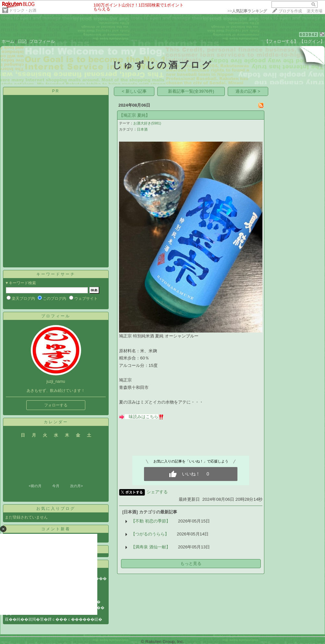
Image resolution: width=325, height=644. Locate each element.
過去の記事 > (248, 91)
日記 (22, 41)
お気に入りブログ (56, 509)
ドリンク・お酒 (23, 10)
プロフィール (42, 41)
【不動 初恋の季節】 (151, 521)
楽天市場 (315, 11)
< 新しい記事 (134, 91)
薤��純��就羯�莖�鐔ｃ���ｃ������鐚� (54, 619)
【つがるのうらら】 (150, 534)
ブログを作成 (290, 11)
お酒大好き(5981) (147, 123)
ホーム (8, 41)
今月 (56, 486)
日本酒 (142, 129)
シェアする (157, 492)
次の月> (76, 486)
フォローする (56, 405)
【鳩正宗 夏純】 (134, 115)
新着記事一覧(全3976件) (191, 91)
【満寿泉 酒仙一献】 (151, 547)
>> (247, 11)
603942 (309, 35)
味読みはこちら (144, 417)
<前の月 (35, 486)
